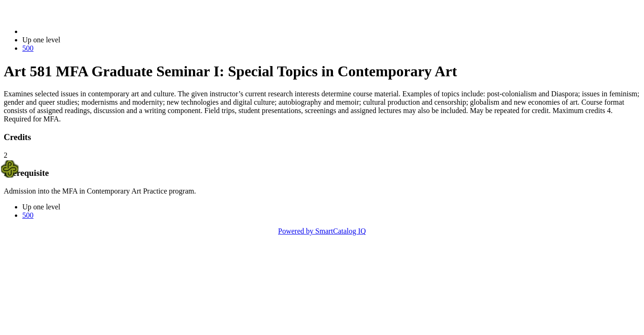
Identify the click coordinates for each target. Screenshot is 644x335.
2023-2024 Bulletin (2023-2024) (71, 31)
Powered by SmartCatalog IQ (322, 231)
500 (28, 48)
